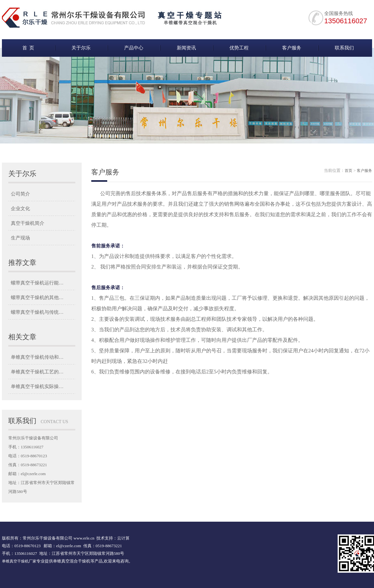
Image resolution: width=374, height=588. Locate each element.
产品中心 (134, 48)
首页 (348, 171)
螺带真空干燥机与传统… (37, 312)
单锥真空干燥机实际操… (37, 386)
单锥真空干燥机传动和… (37, 357)
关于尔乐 (81, 48)
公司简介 (20, 194)
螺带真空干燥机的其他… (37, 298)
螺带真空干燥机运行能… (37, 283)
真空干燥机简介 (28, 223)
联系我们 (344, 48)
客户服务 (292, 48)
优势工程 (239, 48)
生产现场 (20, 238)
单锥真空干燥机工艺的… (37, 372)
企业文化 (20, 209)
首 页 (28, 48)
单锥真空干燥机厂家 (19, 561)
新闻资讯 (186, 48)
